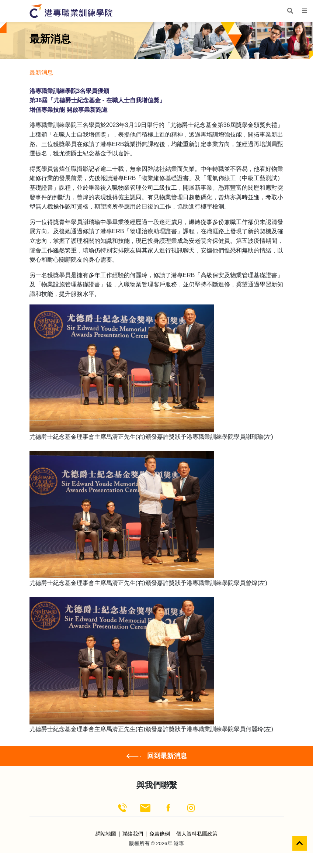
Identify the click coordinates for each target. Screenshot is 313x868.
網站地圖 (106, 834)
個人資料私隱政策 (197, 834)
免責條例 (160, 834)
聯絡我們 (133, 834)
